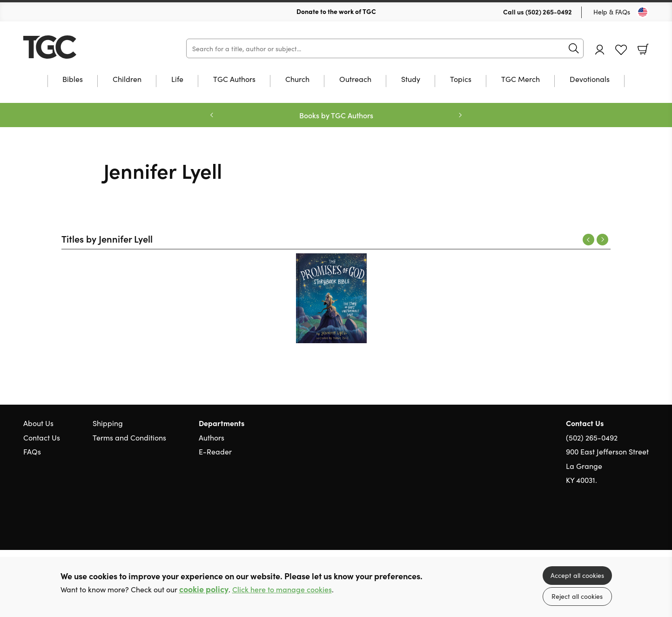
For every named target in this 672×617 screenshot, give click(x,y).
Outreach (355, 79)
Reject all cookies (577, 596)
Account (600, 50)
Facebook (628, 524)
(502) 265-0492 (549, 12)
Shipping (108, 423)
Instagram (644, 524)
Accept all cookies (577, 575)
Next (602, 240)
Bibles (73, 79)
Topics (461, 79)
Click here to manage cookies (282, 589)
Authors (212, 437)
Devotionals (590, 79)
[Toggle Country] (643, 12)
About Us (38, 423)
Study (411, 79)
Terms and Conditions (129, 437)
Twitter (611, 524)
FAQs (32, 451)
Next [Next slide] (460, 115)
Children (127, 79)
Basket (643, 49)
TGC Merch (521, 79)
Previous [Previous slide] (212, 115)
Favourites (621, 50)
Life (177, 79)
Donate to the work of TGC (336, 11)
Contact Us (42, 437)
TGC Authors (234, 79)
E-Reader (215, 451)
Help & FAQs (612, 12)
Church (297, 79)
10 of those (81, 47)
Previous (588, 240)
